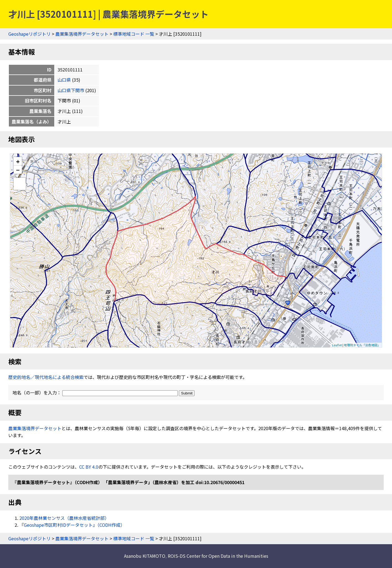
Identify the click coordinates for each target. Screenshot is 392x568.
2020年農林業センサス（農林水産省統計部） (64, 518)
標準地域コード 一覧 (134, 34)
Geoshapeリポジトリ (29, 34)
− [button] (18, 170)
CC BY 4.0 (89, 467)
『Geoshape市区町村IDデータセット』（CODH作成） (72, 525)
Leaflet (337, 345)
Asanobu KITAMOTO (145, 556)
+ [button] (18, 161)
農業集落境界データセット (82, 34)
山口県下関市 (71, 90)
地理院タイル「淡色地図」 (362, 345)
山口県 (64, 80)
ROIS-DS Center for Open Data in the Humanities (218, 556)
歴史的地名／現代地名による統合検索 (46, 377)
